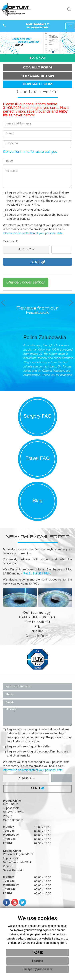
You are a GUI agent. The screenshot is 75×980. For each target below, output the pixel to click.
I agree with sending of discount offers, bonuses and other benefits (35, 217)
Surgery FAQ (37, 417)
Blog (37, 501)
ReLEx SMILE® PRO (37, 618)
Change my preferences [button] (37, 969)
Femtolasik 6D (37, 622)
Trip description (37, 76)
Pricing (37, 632)
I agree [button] (37, 953)
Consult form (38, 68)
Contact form (38, 84)
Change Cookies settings (26, 283)
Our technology (37, 613)
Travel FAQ (38, 459)
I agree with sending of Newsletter (27, 210)
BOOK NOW (37, 58)
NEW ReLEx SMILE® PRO (38, 537)
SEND (38, 262)
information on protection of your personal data (33, 234)
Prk (37, 627)
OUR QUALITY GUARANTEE (37, 26)
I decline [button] (37, 961)
